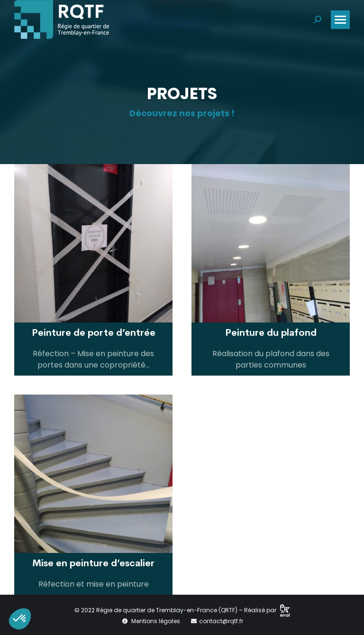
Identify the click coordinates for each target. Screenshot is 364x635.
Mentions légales (156, 621)
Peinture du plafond (271, 333)
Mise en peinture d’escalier (93, 563)
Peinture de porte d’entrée (94, 333)
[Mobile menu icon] (340, 20)
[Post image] (93, 243)
